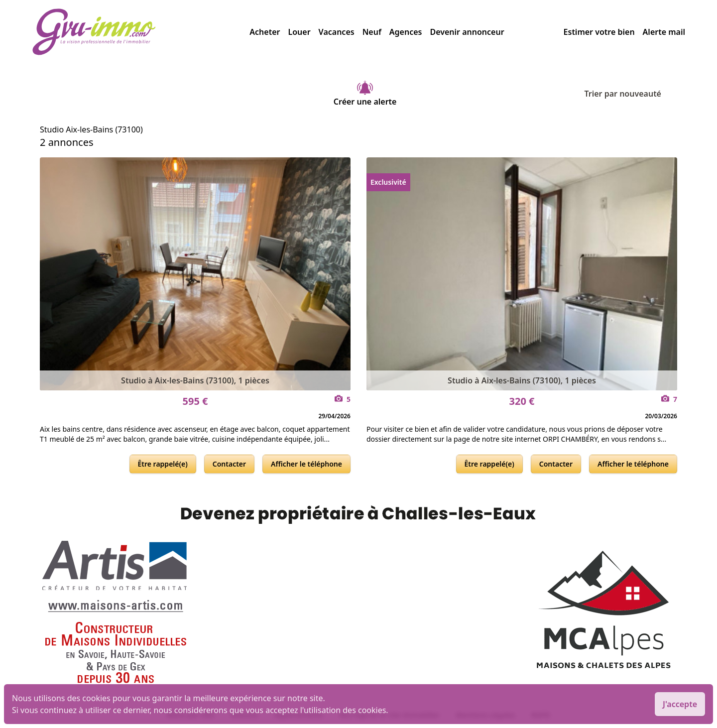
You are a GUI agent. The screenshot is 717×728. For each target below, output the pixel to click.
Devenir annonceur (467, 32)
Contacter (229, 464)
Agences (406, 32)
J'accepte (680, 704)
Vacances (337, 32)
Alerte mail (664, 32)
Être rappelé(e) (163, 464)
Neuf (372, 32)
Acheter (265, 32)
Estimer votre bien (599, 32)
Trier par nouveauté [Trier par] (631, 94)
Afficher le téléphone (306, 464)
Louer (299, 32)
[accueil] (141, 32)
